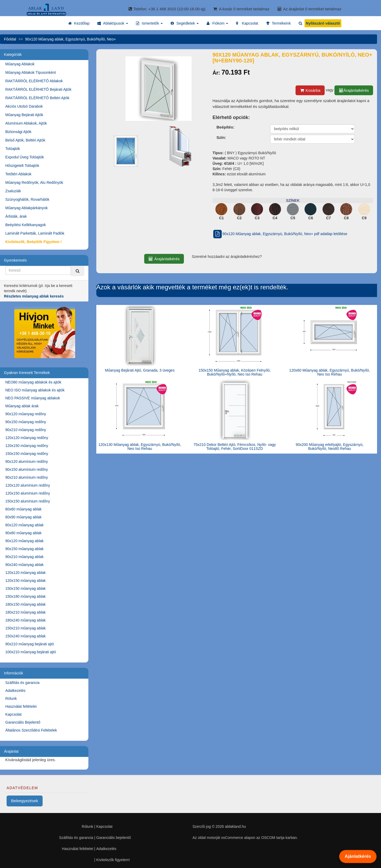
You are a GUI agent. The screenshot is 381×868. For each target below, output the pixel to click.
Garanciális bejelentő (114, 838)
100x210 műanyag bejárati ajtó (31, 652)
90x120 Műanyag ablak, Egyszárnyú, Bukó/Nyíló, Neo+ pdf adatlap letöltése (280, 234)
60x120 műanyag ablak (24, 525)
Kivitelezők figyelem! (113, 860)
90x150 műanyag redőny (26, 422)
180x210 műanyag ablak (26, 612)
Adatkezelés (15, 691)
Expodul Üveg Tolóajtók (25, 157)
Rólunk (11, 698)
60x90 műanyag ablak (23, 517)
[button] (113, 23)
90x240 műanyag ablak (24, 565)
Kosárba (310, 90)
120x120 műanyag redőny (27, 438)
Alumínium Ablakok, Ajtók (26, 123)
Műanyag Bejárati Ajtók (24, 115)
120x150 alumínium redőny (28, 493)
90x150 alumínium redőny (27, 469)
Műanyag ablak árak (22, 406)
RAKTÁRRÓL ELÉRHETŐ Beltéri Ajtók (37, 98)
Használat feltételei (21, 706)
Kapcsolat (13, 714)
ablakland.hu (235, 826)
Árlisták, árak (16, 216)
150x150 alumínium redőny (28, 501)
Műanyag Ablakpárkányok (26, 208)
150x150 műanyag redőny (27, 454)
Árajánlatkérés (354, 90)
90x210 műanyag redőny (26, 430)
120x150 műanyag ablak (26, 581)
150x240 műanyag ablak (26, 636)
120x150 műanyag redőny (27, 446)
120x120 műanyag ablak (26, 573)
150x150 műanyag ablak (26, 588)
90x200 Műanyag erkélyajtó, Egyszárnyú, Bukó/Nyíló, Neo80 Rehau (330, 447)
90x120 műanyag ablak (24, 541)
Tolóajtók (13, 149)
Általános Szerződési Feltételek (31, 730)
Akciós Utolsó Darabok (24, 106)
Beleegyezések (25, 801)
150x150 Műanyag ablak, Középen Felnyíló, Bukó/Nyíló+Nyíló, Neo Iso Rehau (235, 372)
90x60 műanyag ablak (23, 533)
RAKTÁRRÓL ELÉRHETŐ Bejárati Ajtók (38, 89)
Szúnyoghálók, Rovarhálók (27, 199)
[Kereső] (78, 271)
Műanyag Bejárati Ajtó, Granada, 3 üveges (140, 370)
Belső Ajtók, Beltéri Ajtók (25, 140)
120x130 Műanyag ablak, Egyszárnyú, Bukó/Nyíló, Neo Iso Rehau (140, 447)
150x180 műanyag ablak (26, 596)
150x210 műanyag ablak (26, 628)
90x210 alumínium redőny (27, 477)
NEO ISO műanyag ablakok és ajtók (35, 390)
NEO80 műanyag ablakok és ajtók (33, 382)
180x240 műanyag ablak (26, 620)
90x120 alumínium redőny (27, 462)
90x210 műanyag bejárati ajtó (30, 644)
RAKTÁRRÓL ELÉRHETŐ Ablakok (34, 81)
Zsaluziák (13, 191)
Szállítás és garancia (22, 683)
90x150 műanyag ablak (24, 549)
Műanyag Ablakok (20, 64)
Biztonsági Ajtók (18, 132)
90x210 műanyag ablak (24, 557)
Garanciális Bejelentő (23, 722)
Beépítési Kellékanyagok (26, 225)
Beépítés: (225, 127)
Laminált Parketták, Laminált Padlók (35, 233)
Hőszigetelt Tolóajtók (22, 166)
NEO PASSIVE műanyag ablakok (33, 398)
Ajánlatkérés (358, 856)
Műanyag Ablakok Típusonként (31, 72)
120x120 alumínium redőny (28, 485)
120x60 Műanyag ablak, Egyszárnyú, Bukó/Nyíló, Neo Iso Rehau (330, 372)
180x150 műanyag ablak (26, 604)
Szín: (221, 137)
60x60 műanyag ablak (23, 509)
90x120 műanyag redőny (26, 414)
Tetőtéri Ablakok (18, 174)
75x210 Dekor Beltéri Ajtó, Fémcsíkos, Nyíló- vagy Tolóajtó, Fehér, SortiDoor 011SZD (235, 447)
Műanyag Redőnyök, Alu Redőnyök (34, 182)
